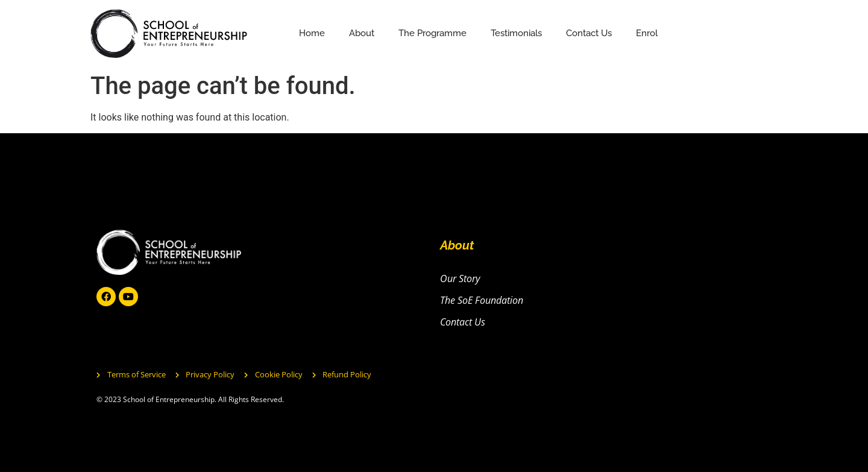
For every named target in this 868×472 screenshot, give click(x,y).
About (362, 33)
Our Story (460, 278)
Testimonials (516, 33)
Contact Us (589, 33)
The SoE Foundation (482, 300)
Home (312, 33)
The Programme (432, 33)
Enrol (647, 33)
